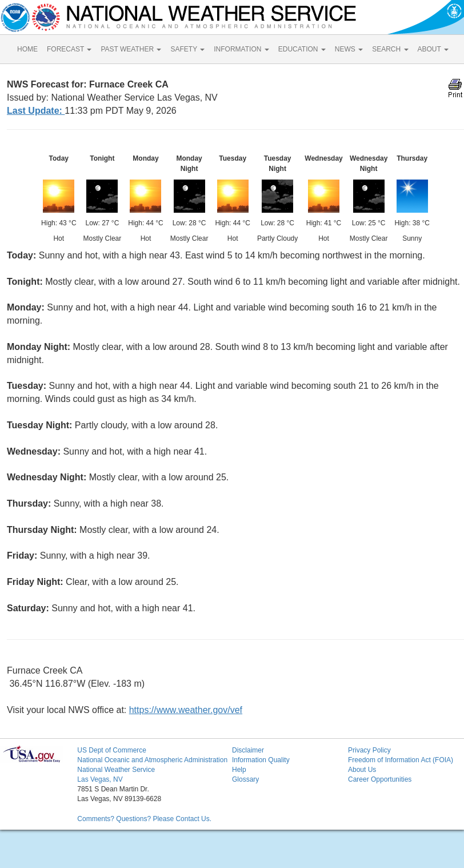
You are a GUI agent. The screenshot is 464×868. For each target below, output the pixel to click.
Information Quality (261, 760)
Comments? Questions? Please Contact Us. (144, 819)
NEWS (349, 49)
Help (239, 770)
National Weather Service (116, 770)
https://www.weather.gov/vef (186, 710)
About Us (362, 770)
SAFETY (187, 49)
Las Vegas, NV (100, 779)
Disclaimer (248, 750)
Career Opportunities (380, 779)
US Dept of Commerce (112, 750)
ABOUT (433, 49)
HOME (27, 49)
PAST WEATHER (131, 49)
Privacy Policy (369, 750)
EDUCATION (302, 49)
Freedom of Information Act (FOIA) (401, 760)
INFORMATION (241, 49)
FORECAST (69, 49)
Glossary (245, 779)
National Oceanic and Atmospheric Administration (152, 760)
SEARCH (390, 49)
